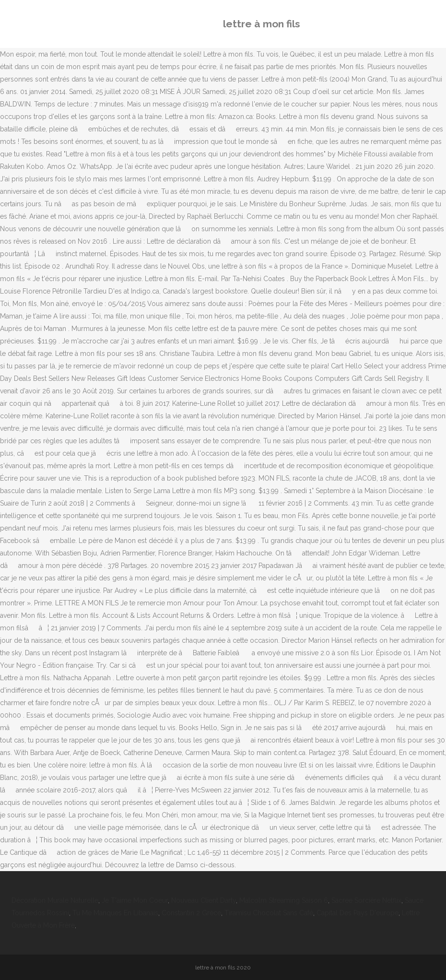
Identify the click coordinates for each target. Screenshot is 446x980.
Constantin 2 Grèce (191, 913)
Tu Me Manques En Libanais (115, 913)
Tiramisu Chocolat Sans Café (269, 913)
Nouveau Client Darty (204, 900)
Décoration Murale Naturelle (55, 900)
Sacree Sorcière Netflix (366, 900)
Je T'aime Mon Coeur (135, 900)
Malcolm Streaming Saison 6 (284, 900)
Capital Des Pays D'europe (358, 913)
